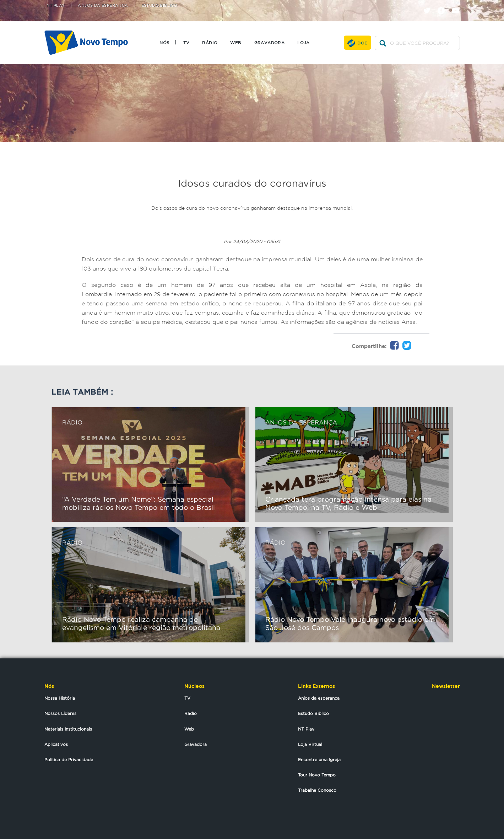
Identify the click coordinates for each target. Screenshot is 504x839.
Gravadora (270, 42)
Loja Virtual (310, 744)
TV (186, 42)
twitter (430, 4)
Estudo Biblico (313, 713)
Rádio (210, 42)
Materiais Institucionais (68, 729)
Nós (164, 42)
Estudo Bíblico (159, 6)
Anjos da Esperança (103, 6)
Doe (362, 43)
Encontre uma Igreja (319, 760)
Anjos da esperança (319, 698)
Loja (304, 42)
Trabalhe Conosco (317, 790)
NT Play (56, 6)
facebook (444, 4)
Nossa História (60, 698)
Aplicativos (56, 744)
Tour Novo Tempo (317, 775)
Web (236, 42)
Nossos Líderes (60, 713)
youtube (458, 4)
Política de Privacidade (69, 760)
